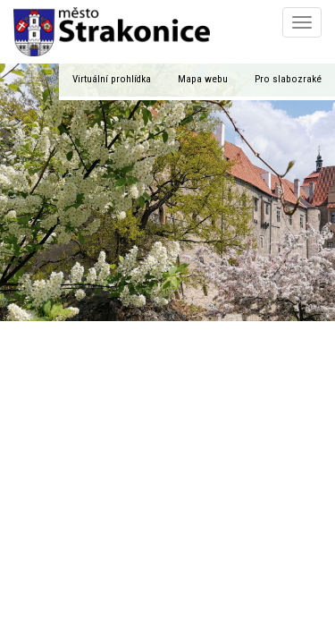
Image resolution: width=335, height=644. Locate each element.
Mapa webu (203, 79)
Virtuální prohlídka (112, 79)
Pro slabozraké (288, 79)
